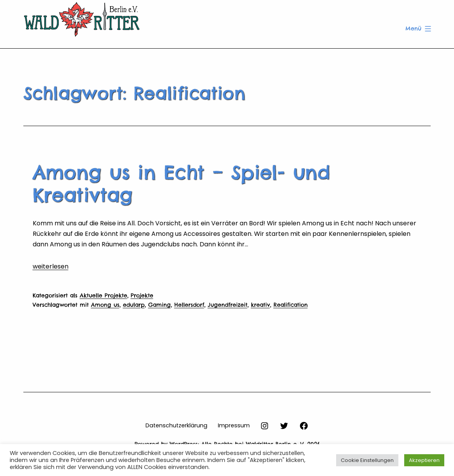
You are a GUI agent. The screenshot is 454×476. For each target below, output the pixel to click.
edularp (134, 305)
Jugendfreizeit (228, 305)
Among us (105, 305)
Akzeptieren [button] (424, 460)
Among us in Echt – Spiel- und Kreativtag (181, 184)
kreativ (260, 305)
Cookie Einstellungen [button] (367, 460)
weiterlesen (51, 266)
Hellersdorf (189, 305)
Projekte (142, 295)
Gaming (160, 305)
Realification (291, 305)
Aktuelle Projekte (103, 295)
